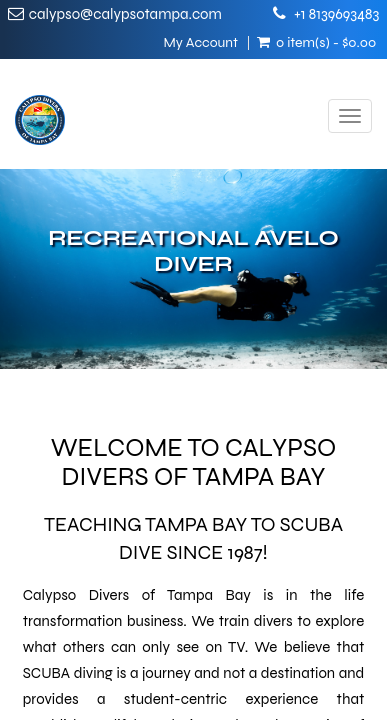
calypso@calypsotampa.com (125, 14)
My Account (200, 43)
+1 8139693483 (336, 14)
